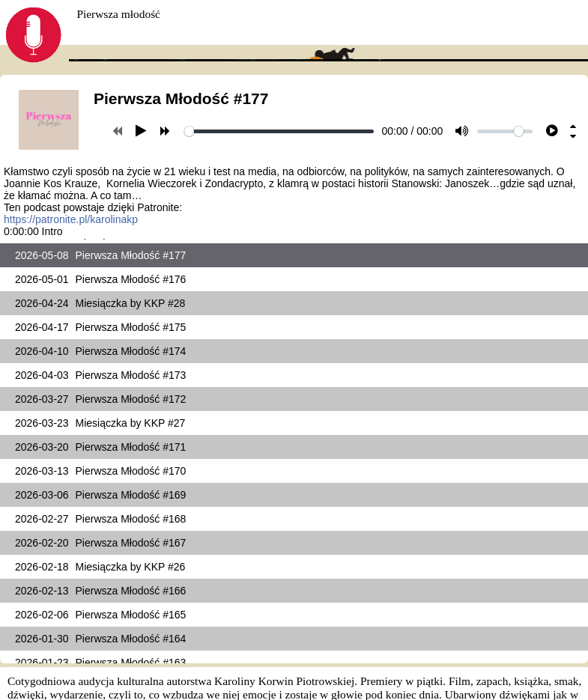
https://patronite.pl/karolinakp (71, 219)
